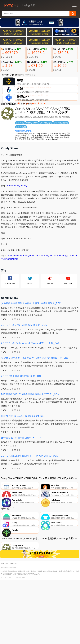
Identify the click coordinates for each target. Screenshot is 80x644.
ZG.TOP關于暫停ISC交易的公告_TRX (21, 397)
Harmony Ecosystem (24, 276)
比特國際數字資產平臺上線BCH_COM (21, 458)
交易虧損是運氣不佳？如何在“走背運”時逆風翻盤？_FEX (31, 324)
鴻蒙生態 (12, 124)
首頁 (3, 124)
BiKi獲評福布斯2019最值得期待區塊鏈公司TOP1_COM (30, 415)
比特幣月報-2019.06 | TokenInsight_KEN (23, 437)
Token (11, 276)
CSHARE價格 (62, 276)
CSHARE (38, 276)
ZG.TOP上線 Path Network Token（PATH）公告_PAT (30, 364)
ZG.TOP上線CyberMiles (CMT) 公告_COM (24, 346)
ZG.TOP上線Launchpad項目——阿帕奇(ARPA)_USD (30, 476)
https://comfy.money (24, 151)
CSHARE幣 (13, 280)
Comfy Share (49, 276)
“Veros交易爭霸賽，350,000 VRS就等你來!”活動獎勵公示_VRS (35, 378)
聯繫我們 (4, 627)
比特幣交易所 (20, 641)
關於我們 (14, 627)
